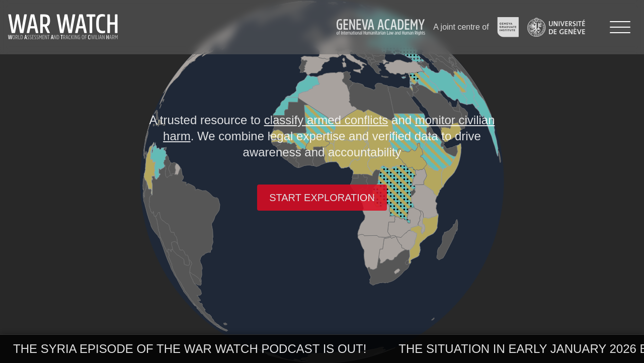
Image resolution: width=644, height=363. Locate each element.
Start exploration (322, 198)
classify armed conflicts (326, 120)
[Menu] (620, 27)
